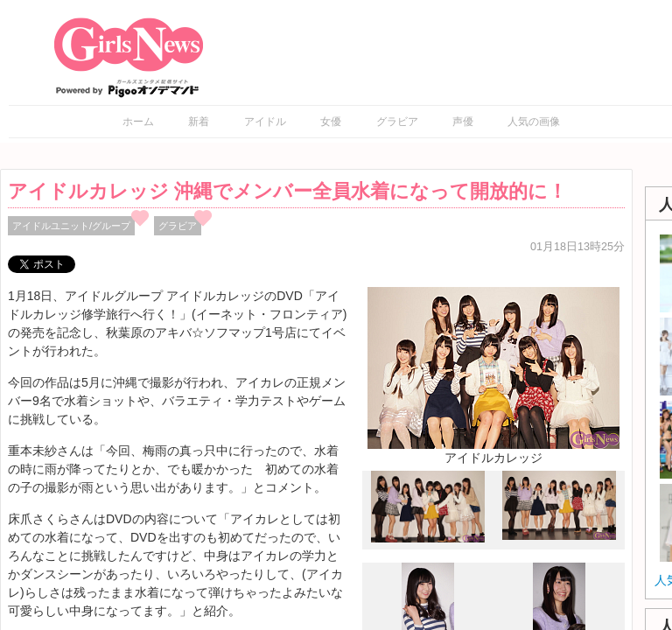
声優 (463, 122)
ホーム (138, 122)
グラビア (397, 122)
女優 (331, 122)
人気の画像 (534, 122)
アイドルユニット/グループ (71, 226)
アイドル (265, 122)
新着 (199, 122)
